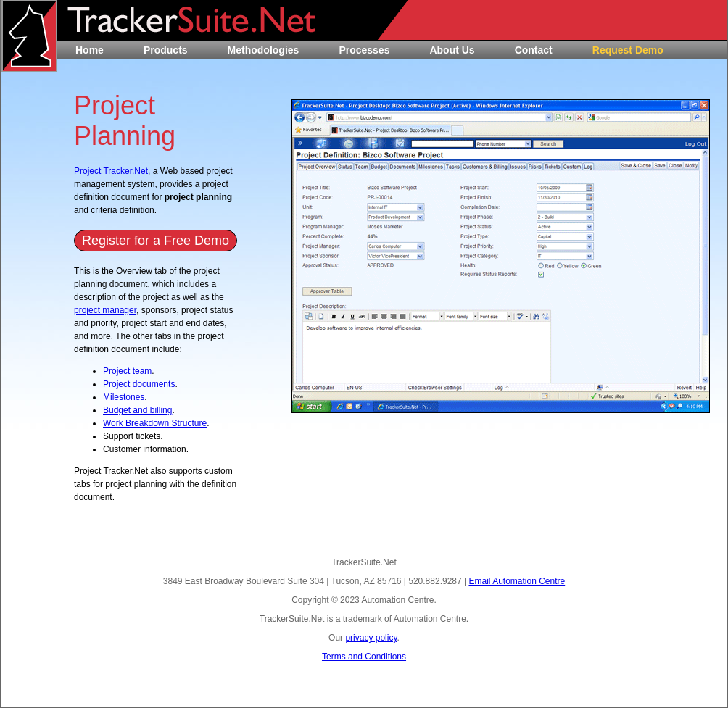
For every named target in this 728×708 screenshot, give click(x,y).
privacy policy (371, 638)
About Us (452, 50)
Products (166, 50)
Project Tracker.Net (111, 171)
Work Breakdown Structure (155, 423)
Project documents (139, 384)
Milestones (124, 397)
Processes (364, 50)
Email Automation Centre (517, 581)
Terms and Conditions (364, 657)
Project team (127, 371)
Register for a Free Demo (156, 241)
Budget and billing (137, 410)
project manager (105, 310)
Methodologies (264, 50)
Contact (534, 50)
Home (90, 50)
